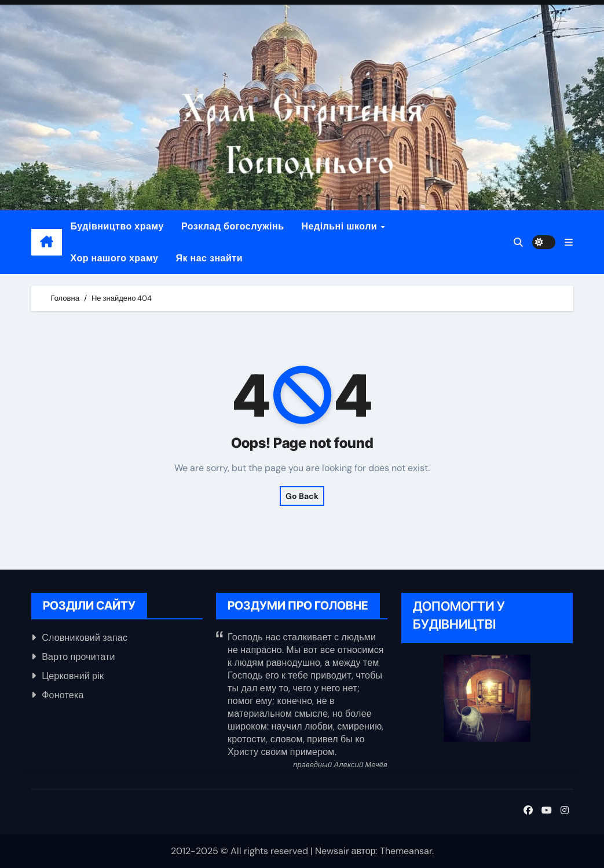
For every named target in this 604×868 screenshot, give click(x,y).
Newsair (332, 851)
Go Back (302, 496)
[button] (569, 242)
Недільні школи (341, 226)
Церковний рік (73, 676)
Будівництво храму (117, 226)
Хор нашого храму (115, 258)
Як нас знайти (210, 258)
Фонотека (63, 695)
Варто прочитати (78, 657)
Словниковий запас (85, 638)
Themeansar (406, 851)
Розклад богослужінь (233, 226)
